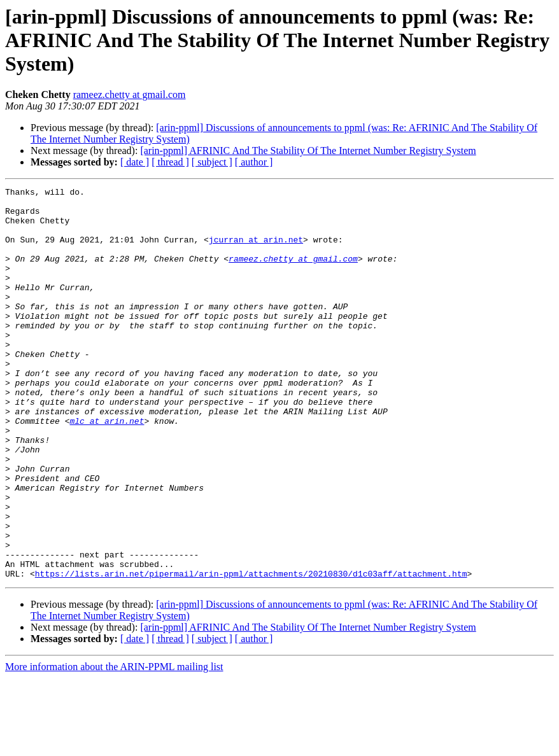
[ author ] (254, 162)
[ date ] (135, 162)
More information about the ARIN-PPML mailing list (114, 745)
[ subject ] (212, 162)
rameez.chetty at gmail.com (130, 94)
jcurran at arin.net (256, 251)
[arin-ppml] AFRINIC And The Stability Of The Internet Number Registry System (308, 150)
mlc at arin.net (107, 468)
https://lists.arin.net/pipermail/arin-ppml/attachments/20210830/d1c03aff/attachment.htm (251, 652)
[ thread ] (170, 162)
